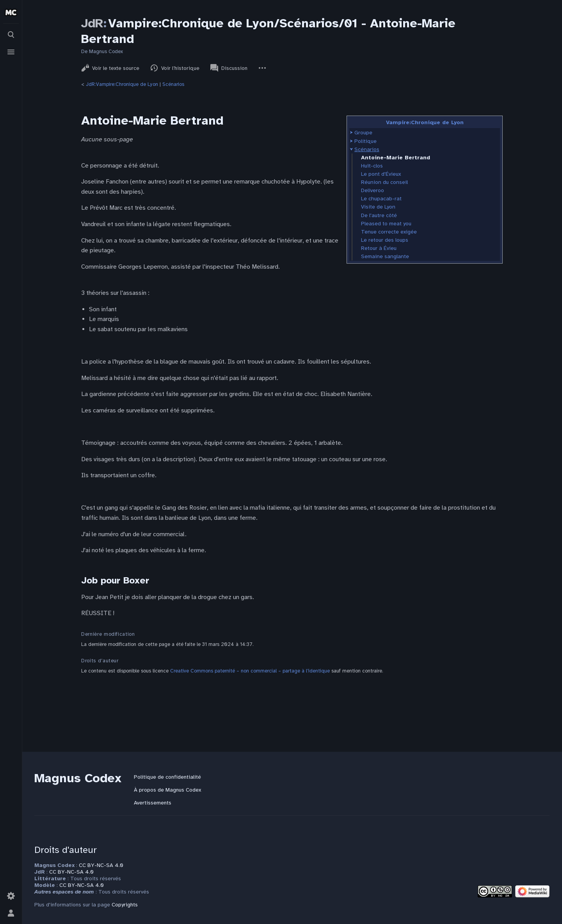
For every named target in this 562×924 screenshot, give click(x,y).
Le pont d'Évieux (381, 174)
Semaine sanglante (385, 256)
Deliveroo (373, 190)
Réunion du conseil (384, 182)
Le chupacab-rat (381, 199)
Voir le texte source (110, 68)
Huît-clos (372, 166)
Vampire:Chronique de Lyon (425, 122)
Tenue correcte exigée (389, 232)
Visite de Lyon (378, 207)
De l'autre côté (379, 215)
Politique (365, 141)
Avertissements (153, 803)
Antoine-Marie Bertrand (396, 158)
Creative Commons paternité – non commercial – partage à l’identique (250, 671)
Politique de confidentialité (167, 777)
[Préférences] (11, 896)
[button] (351, 133)
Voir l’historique (175, 68)
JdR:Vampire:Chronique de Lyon (122, 84)
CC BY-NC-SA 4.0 (101, 865)
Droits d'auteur (66, 850)
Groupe (363, 133)
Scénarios (173, 84)
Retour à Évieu (379, 248)
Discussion (229, 68)
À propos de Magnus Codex (167, 790)
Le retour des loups (385, 240)
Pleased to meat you (386, 224)
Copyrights (125, 905)
